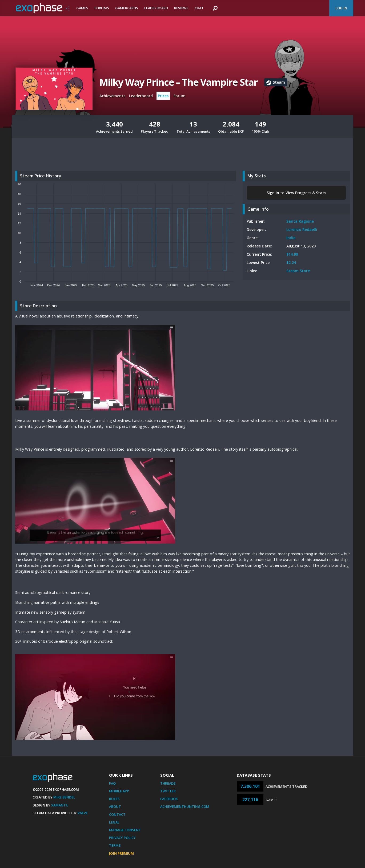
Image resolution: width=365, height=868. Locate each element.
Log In (341, 8)
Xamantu (60, 805)
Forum (180, 96)
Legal (114, 822)
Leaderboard (156, 8)
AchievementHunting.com (185, 806)
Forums (102, 8)
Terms (115, 845)
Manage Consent (125, 830)
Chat (199, 8)
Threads (168, 783)
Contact (117, 814)
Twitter (168, 791)
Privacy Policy (122, 838)
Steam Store (298, 271)
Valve (83, 813)
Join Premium (121, 853)
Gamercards (127, 8)
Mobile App (119, 791)
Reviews (181, 8)
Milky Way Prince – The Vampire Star (179, 82)
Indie (291, 238)
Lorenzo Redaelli (302, 229)
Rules (114, 799)
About (115, 806)
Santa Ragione (300, 221)
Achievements (112, 96)
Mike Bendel (64, 797)
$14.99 (292, 254)
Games (82, 8)
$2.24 (291, 262)
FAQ (112, 783)
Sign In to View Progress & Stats (296, 193)
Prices (163, 96)
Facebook (169, 799)
